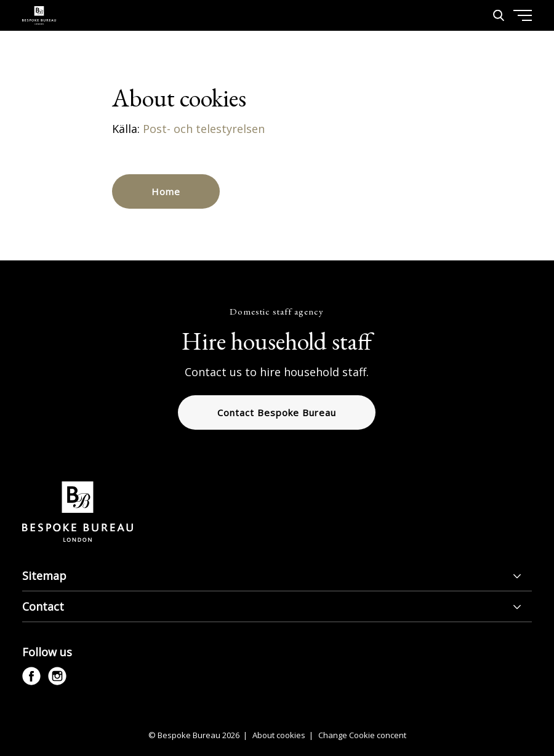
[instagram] (57, 676)
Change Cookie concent (362, 735)
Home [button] (166, 191)
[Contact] (277, 607)
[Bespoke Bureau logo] (39, 15)
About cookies (280, 735)
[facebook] (31, 676)
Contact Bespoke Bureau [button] (277, 412)
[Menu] (493, 62)
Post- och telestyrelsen (205, 129)
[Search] (499, 15)
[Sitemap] (277, 576)
